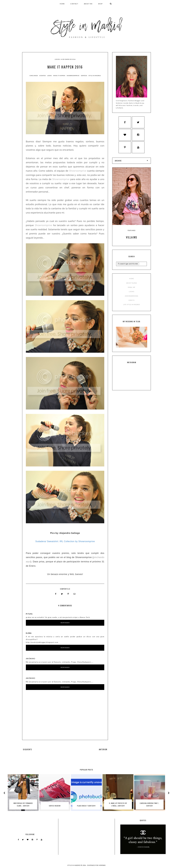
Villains (132, 239)
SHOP (100, 4)
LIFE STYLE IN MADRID (132, 306)
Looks (50, 76)
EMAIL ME (132, 288)
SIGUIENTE (27, 749)
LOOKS (132, 293)
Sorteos (84, 76)
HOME (62, 4)
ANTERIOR (103, 749)
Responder (65, 622)
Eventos (43, 76)
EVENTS (132, 301)
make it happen (59, 76)
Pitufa (29, 613)
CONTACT (74, 4)
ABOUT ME (88, 4)
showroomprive (73, 76)
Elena (29, 633)
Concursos (34, 76)
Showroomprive (78, 171)
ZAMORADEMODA (131, 297)
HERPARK (102, 865)
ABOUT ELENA (131, 284)
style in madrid (95, 76)
